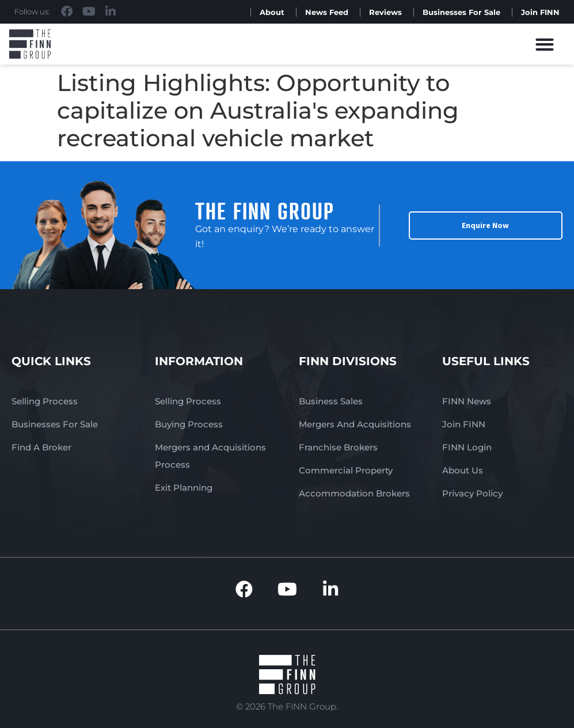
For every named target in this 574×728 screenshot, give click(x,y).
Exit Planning (184, 488)
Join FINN (540, 12)
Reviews (385, 12)
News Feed (327, 12)
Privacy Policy (472, 493)
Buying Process (189, 424)
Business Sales (331, 401)
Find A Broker (41, 447)
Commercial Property (346, 470)
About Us (463, 470)
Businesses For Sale (461, 12)
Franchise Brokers (338, 447)
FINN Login (467, 447)
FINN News (467, 401)
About (272, 12)
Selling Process (45, 401)
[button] (544, 44)
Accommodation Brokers (354, 493)
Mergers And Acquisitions (355, 424)
